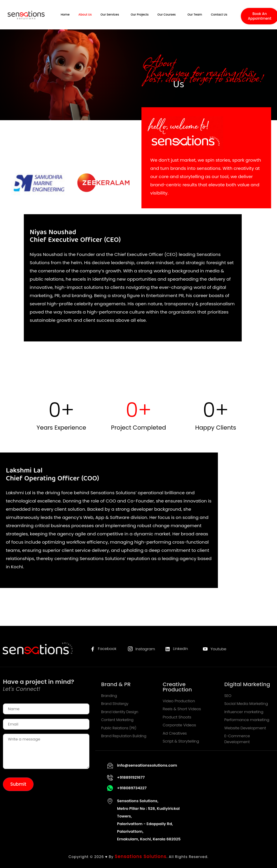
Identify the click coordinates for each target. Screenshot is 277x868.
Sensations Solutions (141, 856)
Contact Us (219, 15)
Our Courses (166, 15)
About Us (85, 15)
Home (65, 15)
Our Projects (140, 15)
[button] (111, 15)
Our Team (195, 15)
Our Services (110, 15)
